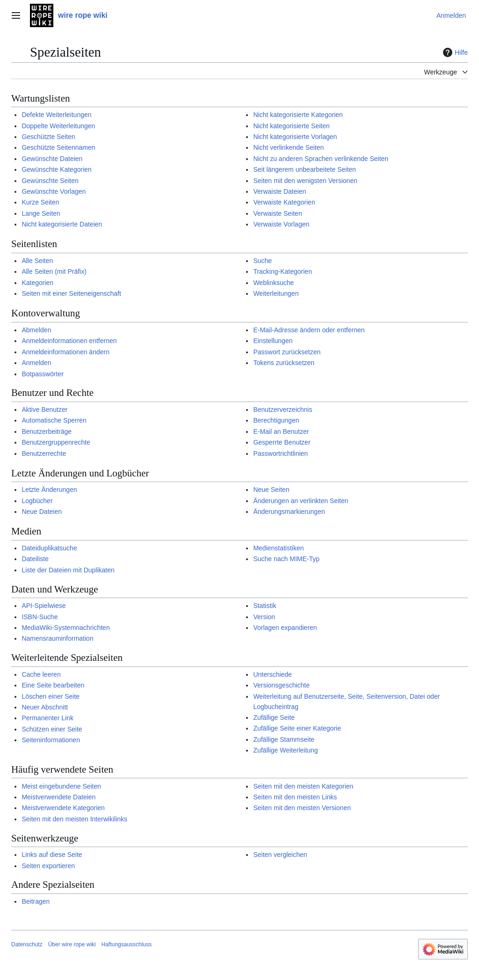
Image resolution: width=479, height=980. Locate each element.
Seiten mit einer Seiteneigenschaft (71, 293)
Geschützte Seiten (48, 137)
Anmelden (36, 363)
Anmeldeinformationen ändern (65, 352)
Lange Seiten (41, 213)
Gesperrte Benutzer (282, 442)
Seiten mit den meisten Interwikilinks (74, 819)
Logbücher (37, 501)
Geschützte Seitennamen (58, 147)
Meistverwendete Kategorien (63, 808)
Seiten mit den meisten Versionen (302, 808)
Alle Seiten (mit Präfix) (54, 271)
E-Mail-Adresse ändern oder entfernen (309, 330)
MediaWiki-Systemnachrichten (65, 628)
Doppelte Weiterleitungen (58, 126)
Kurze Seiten (40, 202)
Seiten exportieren (48, 866)
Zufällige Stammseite (284, 739)
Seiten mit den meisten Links (295, 797)
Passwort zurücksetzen (287, 352)
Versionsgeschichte (281, 685)
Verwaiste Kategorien (284, 202)
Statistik (265, 606)
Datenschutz (27, 944)
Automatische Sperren (54, 420)
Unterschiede (272, 674)
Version (264, 617)
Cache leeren (41, 674)
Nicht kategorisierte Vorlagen (295, 137)
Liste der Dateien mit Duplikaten (68, 570)
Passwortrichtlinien (280, 453)
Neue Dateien (42, 512)
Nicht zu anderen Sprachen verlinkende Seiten (321, 159)
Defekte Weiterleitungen (56, 115)
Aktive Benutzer (44, 410)
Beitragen (36, 901)
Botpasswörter (42, 374)
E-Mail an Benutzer (281, 431)
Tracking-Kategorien (283, 271)
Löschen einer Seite (51, 696)
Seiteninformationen (51, 740)
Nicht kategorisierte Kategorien (298, 115)
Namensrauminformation (57, 638)
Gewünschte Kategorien (56, 169)
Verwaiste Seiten (277, 213)
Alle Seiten (37, 261)
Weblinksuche (273, 283)
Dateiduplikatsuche (49, 548)
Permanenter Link (47, 718)
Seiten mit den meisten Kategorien (303, 786)
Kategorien (37, 283)
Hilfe (454, 52)
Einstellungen (273, 341)
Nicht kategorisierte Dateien (62, 224)
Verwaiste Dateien (279, 191)
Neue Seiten (271, 490)
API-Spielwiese (44, 606)
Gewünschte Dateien (52, 159)
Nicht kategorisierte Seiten (291, 126)
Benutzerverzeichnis (283, 410)
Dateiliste (35, 559)
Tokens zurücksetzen (284, 363)
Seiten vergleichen (280, 855)
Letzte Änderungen (49, 490)
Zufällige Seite (274, 717)
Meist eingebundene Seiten (61, 786)
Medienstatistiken (278, 548)
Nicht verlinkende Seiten (288, 147)
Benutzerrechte (44, 453)
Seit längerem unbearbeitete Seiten (304, 169)
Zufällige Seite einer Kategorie (297, 728)
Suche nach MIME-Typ (286, 559)
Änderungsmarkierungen (289, 512)
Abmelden (36, 330)
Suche (262, 261)
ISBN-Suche (40, 617)
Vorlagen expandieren (285, 628)
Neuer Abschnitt (45, 707)
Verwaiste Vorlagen (281, 224)
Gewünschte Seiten (50, 181)
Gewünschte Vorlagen (54, 191)
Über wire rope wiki (72, 944)
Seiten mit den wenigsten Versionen (305, 181)
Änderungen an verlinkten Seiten (301, 501)
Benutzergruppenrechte (56, 442)
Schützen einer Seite (52, 729)
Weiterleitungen (276, 293)
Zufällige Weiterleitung (285, 750)
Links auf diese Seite (52, 855)
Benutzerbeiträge (47, 431)
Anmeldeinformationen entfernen (69, 341)
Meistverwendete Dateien (58, 797)
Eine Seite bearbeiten (53, 685)
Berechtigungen (276, 420)
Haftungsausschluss (127, 944)
